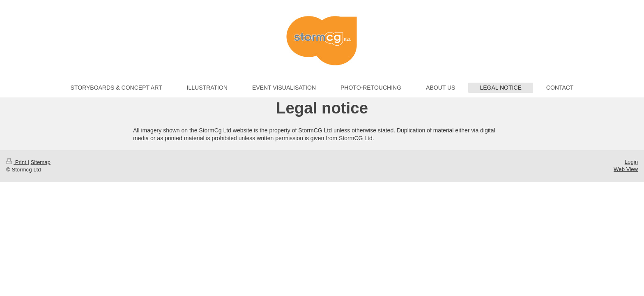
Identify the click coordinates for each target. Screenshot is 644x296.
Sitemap (41, 162)
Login (631, 162)
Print (17, 162)
